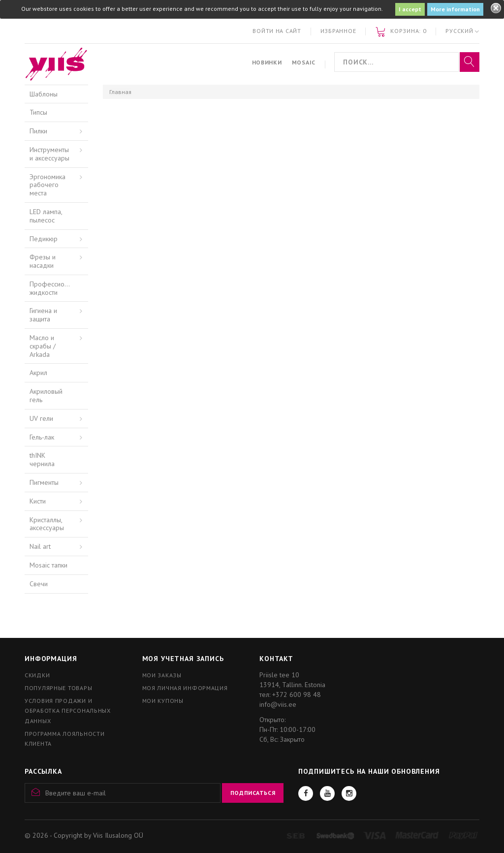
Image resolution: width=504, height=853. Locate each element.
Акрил (38, 373)
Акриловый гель (46, 395)
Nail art (40, 546)
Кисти (38, 501)
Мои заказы (162, 675)
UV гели (41, 418)
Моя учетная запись (183, 659)
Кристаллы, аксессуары (47, 524)
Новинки (267, 62)
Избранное (338, 31)
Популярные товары (58, 688)
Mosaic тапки (48, 565)
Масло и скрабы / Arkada (43, 346)
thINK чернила (42, 459)
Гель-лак (42, 437)
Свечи (39, 584)
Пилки (38, 131)
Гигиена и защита (43, 315)
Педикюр (44, 239)
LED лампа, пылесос (46, 216)
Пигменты (44, 482)
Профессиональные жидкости (59, 288)
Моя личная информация (185, 688)
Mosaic (304, 62)
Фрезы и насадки (43, 261)
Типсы (38, 112)
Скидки (37, 675)
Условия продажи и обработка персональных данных (68, 711)
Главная (120, 92)
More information (455, 9)
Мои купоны (163, 701)
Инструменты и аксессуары (49, 154)
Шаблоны (44, 94)
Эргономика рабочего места (47, 185)
